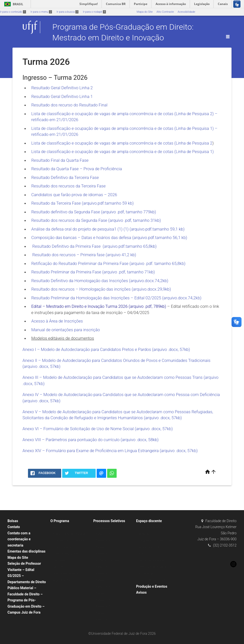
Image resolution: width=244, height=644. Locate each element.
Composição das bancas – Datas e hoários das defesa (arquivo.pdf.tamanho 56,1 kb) (109, 238)
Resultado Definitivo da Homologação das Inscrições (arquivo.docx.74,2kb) (100, 281)
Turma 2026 (103, 527)
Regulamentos (62, 580)
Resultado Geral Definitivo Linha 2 (62, 88)
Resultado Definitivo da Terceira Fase (65, 177)
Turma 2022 (103, 554)
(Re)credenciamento (66, 574)
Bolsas (13, 521)
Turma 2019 (103, 580)
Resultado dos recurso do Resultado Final (69, 105)
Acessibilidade (186, 12)
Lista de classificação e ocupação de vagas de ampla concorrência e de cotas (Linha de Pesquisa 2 (122, 143)
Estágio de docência (151, 560)
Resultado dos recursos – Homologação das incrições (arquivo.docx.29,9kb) (101, 289)
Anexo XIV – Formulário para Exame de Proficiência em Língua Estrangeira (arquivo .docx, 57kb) (110, 451)
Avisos (141, 592)
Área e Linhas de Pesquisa (69, 534)
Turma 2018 (103, 587)
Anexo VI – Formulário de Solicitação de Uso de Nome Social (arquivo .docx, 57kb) (98, 429)
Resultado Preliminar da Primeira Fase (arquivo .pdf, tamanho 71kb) (93, 272)
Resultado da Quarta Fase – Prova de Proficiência (77, 169)
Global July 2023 (149, 547)
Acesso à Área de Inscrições (57, 321)
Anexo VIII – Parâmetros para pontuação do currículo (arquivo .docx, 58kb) (91, 440)
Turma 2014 (103, 613)
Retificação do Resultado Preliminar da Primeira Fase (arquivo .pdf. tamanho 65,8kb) (108, 263)
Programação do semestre (155, 540)
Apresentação (62, 527)
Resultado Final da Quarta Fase (60, 160)
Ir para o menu (41, 12)
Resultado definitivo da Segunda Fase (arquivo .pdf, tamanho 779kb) (94, 212)
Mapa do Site (145, 12)
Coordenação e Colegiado (69, 540)
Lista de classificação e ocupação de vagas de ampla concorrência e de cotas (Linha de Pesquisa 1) (122, 152)
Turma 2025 (103, 534)
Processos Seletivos (109, 521)
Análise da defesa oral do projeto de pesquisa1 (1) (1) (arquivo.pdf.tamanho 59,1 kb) (108, 229)
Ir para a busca (67, 12)
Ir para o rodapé (94, 12)
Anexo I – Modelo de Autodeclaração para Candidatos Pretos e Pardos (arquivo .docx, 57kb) (106, 349)
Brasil (13, 4)
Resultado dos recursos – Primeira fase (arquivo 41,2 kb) (84, 255)
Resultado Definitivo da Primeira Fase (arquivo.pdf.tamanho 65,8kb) (94, 246)
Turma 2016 (103, 600)
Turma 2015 (103, 606)
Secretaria (59, 567)
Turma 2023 (103, 547)
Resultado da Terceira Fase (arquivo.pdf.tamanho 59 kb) (82, 203)
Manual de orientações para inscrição (66, 330)
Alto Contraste (165, 12)
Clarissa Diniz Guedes (66, 554)
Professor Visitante (108, 560)
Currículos (59, 560)
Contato (14, 527)
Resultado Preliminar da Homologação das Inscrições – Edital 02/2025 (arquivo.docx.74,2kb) (117, 298)
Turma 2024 (103, 540)
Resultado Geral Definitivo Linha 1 (62, 96)
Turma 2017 (103, 593)
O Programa (60, 521)
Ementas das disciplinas (26, 551)
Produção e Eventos (152, 586)
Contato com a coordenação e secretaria (19, 539)
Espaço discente (149, 521)
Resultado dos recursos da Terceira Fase (68, 186)
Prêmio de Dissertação (153, 580)
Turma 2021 (103, 567)
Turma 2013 (103, 620)
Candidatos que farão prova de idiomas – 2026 (74, 195)
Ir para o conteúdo (13, 12)
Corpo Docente (62, 547)
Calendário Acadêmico (153, 527)
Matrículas (145, 534)
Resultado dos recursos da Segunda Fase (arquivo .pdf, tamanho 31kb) (96, 220)
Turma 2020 (103, 574)
